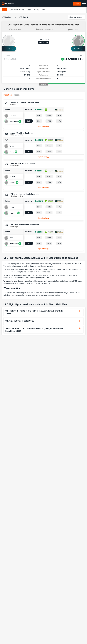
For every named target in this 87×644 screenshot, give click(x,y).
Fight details (42, 126)
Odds (29, 10)
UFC (4, 10)
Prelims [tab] (17, 95)
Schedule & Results (17, 10)
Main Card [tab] (8, 95)
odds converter (54, 295)
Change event (75, 17)
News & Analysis (39, 10)
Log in (77, 4)
